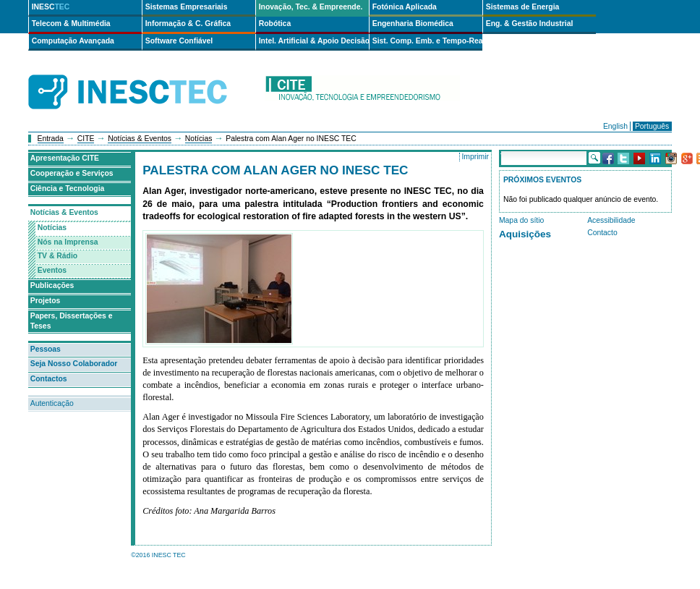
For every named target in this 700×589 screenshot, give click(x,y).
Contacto (602, 233)
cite (362, 92)
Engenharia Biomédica (413, 24)
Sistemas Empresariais (187, 7)
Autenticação (52, 403)
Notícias (199, 139)
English (615, 126)
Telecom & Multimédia (71, 24)
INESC (51, 7)
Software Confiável (179, 41)
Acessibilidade (611, 220)
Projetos (46, 301)
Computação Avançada (73, 41)
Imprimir (475, 157)
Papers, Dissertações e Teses (72, 321)
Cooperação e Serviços (72, 173)
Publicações (52, 285)
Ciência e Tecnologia (68, 188)
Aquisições (525, 234)
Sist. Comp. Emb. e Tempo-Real (427, 41)
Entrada (51, 139)
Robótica (275, 24)
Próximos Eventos (542, 180)
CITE (86, 139)
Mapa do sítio (521, 220)
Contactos (49, 379)
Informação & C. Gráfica (188, 24)
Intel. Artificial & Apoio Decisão (314, 41)
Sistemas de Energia (523, 7)
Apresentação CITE (65, 158)
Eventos (52, 270)
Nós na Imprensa (68, 242)
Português (652, 126)
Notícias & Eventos (140, 139)
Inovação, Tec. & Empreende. (311, 7)
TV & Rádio (57, 256)
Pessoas (46, 349)
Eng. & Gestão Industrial (530, 24)
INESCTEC (144, 76)
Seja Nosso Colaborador (74, 364)
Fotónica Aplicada (405, 7)
